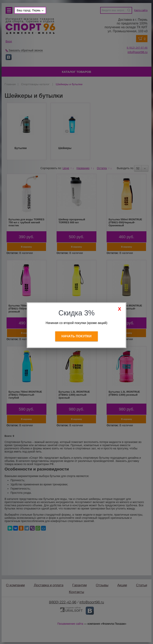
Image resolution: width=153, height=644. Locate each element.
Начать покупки (77, 336)
